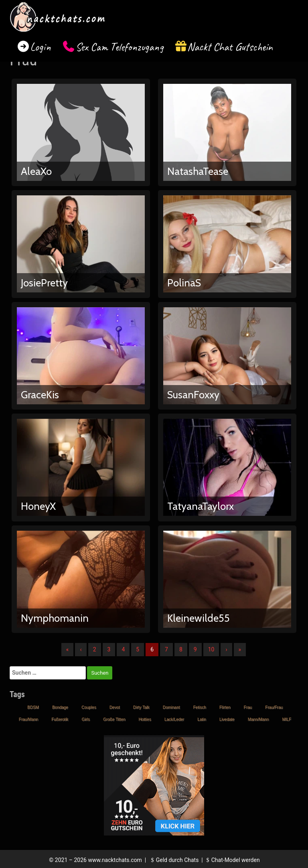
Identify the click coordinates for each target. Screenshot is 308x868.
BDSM (33, 707)
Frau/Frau (274, 707)
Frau (248, 707)
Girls (86, 719)
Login (41, 47)
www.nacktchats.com (115, 860)
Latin (202, 719)
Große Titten (114, 719)
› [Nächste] (226, 649)
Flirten (225, 707)
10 (211, 649)
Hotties (145, 719)
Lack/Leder (174, 719)
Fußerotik (60, 719)
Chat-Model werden (232, 860)
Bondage (60, 707)
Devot (115, 707)
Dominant (171, 707)
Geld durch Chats (174, 860)
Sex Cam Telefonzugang (119, 47)
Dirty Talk (141, 707)
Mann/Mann (258, 719)
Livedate (227, 719)
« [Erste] (68, 649)
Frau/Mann (28, 719)
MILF (287, 719)
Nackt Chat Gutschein (230, 47)
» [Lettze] (240, 649)
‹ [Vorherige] (81, 649)
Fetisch (200, 707)
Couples (89, 707)
